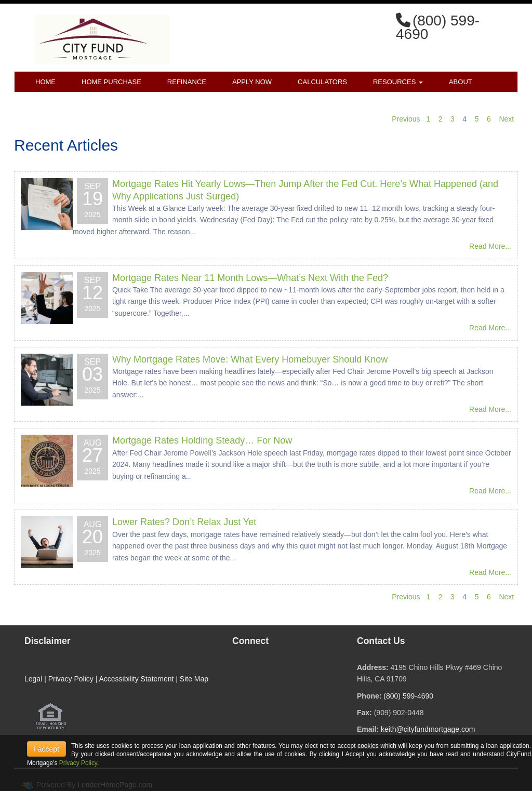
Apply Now (252, 82)
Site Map (194, 679)
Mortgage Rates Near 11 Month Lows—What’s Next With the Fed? (250, 278)
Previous (406, 119)
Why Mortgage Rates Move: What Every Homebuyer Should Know (250, 359)
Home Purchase (111, 82)
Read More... (490, 246)
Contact (51, 103)
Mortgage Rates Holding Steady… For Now (202, 440)
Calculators (322, 82)
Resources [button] (398, 82)
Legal (33, 679)
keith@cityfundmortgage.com (428, 729)
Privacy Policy (71, 679)
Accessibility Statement (136, 679)
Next (506, 119)
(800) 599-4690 (408, 696)
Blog (103, 103)
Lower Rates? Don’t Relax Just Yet (184, 522)
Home (45, 82)
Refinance (187, 82)
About (461, 82)
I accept (46, 749)
